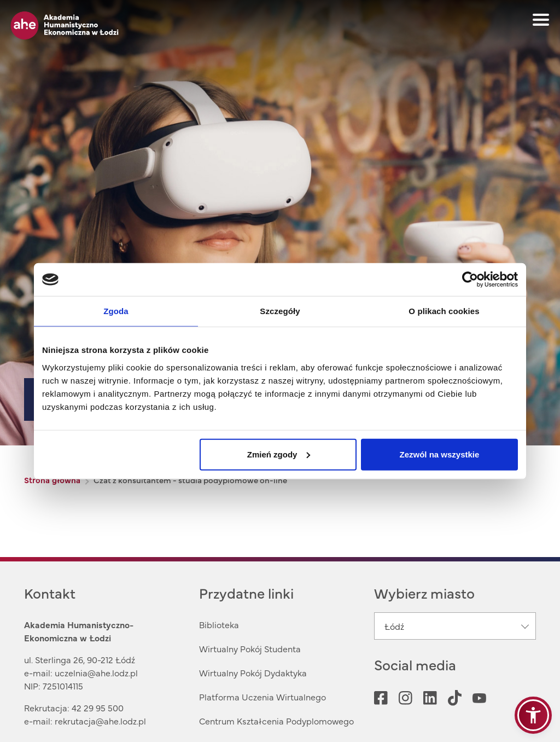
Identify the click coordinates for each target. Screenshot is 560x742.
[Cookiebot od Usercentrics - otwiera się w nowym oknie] (470, 280)
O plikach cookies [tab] (444, 311)
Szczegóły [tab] (280, 311)
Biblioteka (219, 624)
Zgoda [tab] (116, 311)
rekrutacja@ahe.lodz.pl (100, 721)
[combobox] (455, 626)
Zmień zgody (279, 454)
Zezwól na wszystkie (440, 454)
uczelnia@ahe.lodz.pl (96, 673)
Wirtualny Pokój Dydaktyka (253, 673)
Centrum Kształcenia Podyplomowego (276, 721)
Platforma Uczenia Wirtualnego (262, 697)
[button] (533, 715)
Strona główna (52, 480)
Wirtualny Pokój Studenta (250, 648)
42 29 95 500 (98, 708)
